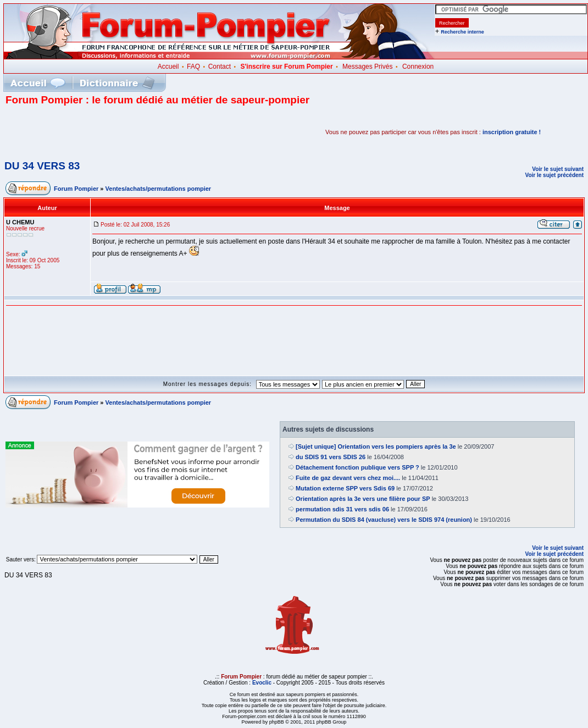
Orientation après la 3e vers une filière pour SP (363, 499)
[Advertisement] (134, 132)
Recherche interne (462, 32)
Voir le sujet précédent (554, 175)
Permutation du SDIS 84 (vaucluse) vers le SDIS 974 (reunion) (384, 520)
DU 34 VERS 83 (42, 166)
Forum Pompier (76, 189)
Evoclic (262, 683)
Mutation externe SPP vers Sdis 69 (345, 488)
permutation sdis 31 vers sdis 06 (342, 509)
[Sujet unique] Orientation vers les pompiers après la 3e (376, 446)
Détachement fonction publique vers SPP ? (357, 467)
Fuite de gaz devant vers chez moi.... (348, 478)
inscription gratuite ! (512, 132)
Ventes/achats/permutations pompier (159, 189)
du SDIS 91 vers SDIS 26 (331, 457)
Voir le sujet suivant (558, 169)
